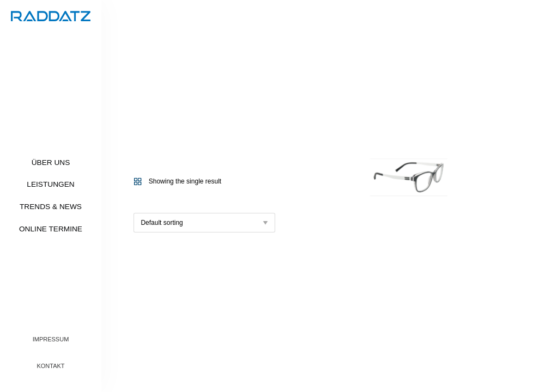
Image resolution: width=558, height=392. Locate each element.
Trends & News (51, 207)
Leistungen (50, 184)
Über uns (51, 163)
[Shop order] (204, 223)
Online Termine (51, 229)
